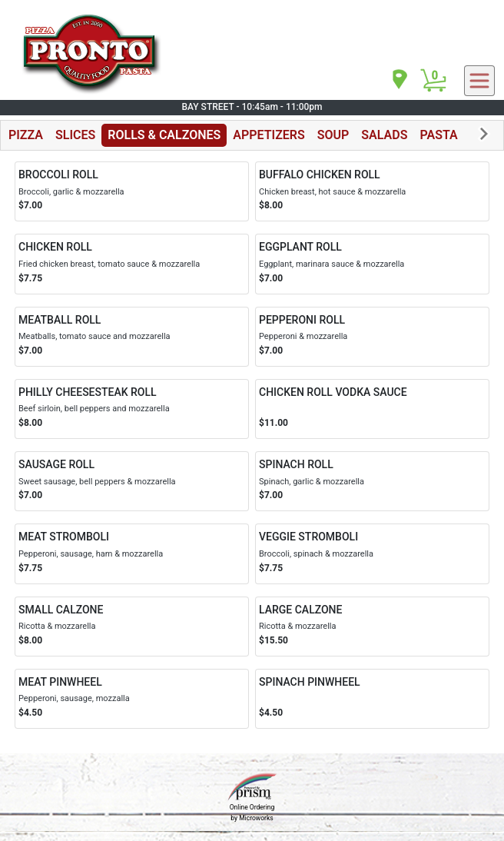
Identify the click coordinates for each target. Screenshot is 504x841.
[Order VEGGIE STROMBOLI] (372, 553)
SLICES (75, 135)
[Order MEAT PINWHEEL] (132, 699)
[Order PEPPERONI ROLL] (372, 337)
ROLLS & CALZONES (164, 135)
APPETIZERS (269, 135)
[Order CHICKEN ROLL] (132, 264)
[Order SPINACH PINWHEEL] (372, 699)
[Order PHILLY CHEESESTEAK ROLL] (132, 409)
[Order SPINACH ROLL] (372, 481)
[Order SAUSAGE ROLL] (132, 481)
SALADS (384, 135)
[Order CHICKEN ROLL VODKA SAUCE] (372, 409)
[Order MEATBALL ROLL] (132, 337)
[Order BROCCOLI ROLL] (132, 191)
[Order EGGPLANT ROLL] (372, 264)
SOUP (333, 135)
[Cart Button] (433, 81)
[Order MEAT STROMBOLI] (132, 553)
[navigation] (399, 80)
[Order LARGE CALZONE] (372, 627)
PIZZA (26, 135)
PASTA (438, 135)
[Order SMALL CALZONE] (132, 627)
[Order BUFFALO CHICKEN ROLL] (372, 191)
